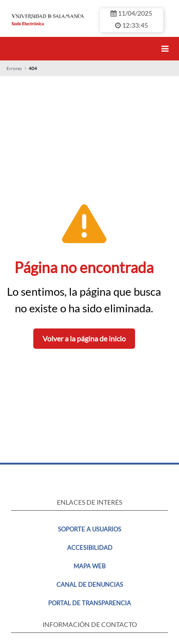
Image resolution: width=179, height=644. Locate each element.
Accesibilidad (90, 548)
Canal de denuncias (90, 584)
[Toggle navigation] (167, 49)
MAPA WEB (89, 566)
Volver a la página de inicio (84, 338)
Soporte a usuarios (89, 529)
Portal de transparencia (89, 603)
